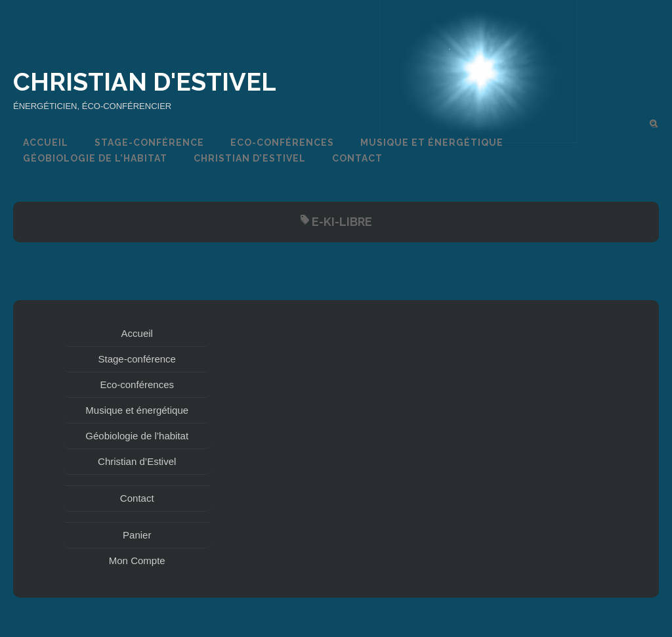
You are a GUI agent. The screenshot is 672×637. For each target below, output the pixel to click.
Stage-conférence (149, 143)
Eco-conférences (282, 143)
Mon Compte (137, 560)
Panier (137, 535)
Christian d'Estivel (145, 82)
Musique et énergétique (432, 143)
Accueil (46, 143)
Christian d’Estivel (250, 158)
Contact (357, 158)
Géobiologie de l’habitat (95, 158)
